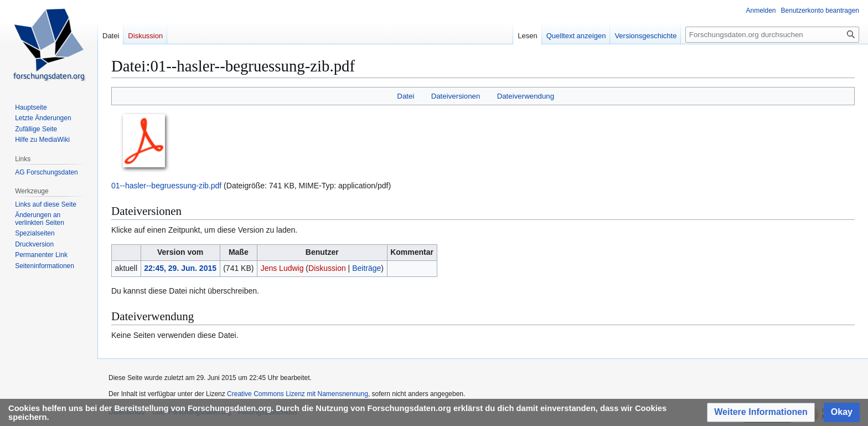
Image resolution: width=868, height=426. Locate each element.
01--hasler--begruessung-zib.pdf (166, 186)
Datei (405, 96)
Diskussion (327, 268)
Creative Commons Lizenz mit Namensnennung (298, 394)
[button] (761, 412)
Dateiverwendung (526, 96)
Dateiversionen (456, 96)
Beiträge (366, 268)
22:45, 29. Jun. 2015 (180, 268)
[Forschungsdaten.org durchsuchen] (772, 35)
